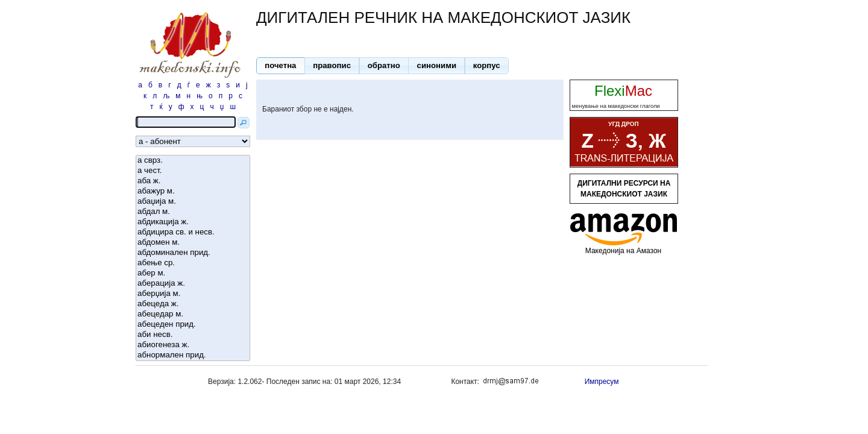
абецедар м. (193, 314)
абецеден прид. (193, 325)
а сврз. (193, 161)
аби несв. (193, 335)
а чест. (193, 171)
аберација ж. (193, 284)
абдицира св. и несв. (193, 232)
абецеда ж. (193, 304)
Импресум (602, 382)
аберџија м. (193, 294)
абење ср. (193, 263)
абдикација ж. (193, 222)
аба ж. (193, 181)
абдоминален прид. (193, 253)
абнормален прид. (193, 355)
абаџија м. (193, 202)
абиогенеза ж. (193, 345)
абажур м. (193, 191)
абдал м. (193, 212)
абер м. (193, 273)
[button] (281, 66)
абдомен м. (193, 243)
